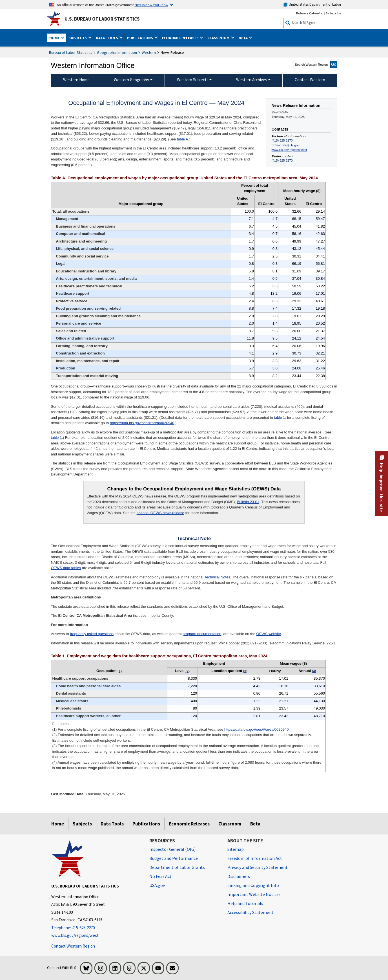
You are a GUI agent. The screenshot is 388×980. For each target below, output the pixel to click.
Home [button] (55, 38)
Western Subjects (193, 80)
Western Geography (131, 80)
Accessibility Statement (250, 912)
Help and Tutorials (245, 903)
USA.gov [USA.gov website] (157, 885)
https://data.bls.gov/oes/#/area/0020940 (142, 423)
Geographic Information (117, 52)
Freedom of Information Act (255, 858)
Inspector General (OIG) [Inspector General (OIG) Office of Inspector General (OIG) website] (172, 849)
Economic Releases (189, 824)
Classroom (230, 824)
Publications (146, 824)
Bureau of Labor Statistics (71, 52)
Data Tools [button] (107, 38)
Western (149, 52)
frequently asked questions (92, 634)
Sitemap (236, 849)
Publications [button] (140, 38)
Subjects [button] (78, 38)
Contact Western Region (73, 946)
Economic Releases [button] (181, 38)
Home (58, 824)
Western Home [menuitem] (76, 80)
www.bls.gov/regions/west (289, 150)
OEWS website (269, 634)
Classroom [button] (219, 38)
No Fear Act (160, 876)
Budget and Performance (174, 858)
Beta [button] (244, 38)
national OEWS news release (160, 513)
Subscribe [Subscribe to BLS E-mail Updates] (333, 13)
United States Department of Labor (312, 5)
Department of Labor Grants (177, 867)
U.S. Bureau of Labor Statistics (102, 19)
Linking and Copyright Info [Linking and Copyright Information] (253, 885)
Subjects (82, 824)
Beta (255, 824)
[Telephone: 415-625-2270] (96, 928)
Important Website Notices (254, 894)
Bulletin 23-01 (248, 502)
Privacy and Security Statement (258, 867)
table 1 (279, 418)
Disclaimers (239, 876)
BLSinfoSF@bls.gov (285, 145)
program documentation (202, 634)
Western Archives (252, 80)
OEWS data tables (66, 568)
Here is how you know (151, 5)
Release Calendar (310, 13)
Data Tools (112, 824)
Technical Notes (217, 577)
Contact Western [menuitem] (310, 80)
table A (183, 139)
